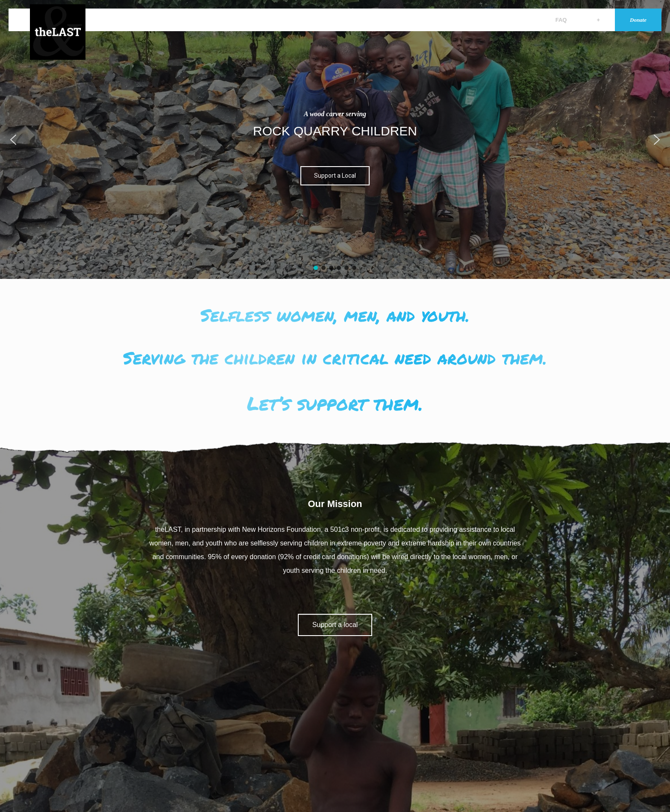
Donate (638, 20)
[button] (13, 140)
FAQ (561, 20)
